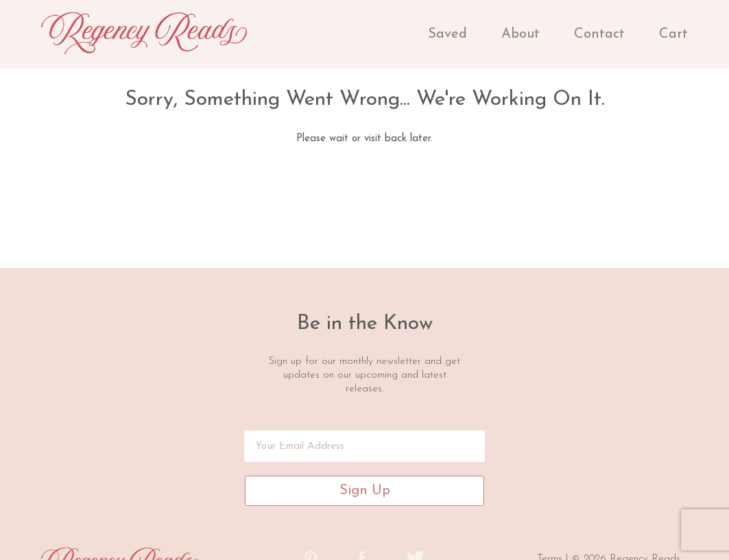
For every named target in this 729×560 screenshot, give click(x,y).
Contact (599, 34)
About (521, 34)
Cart (673, 34)
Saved (447, 34)
